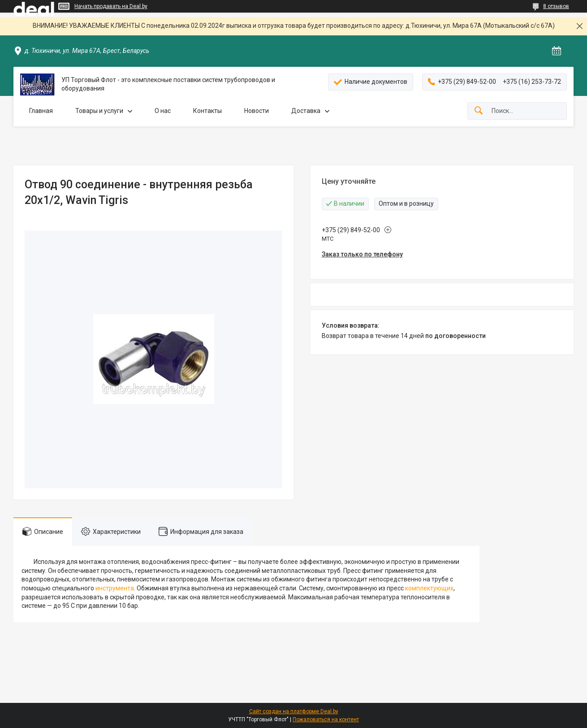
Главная (41, 111)
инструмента (115, 588)
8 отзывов (556, 6)
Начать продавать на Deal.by (111, 6)
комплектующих (429, 588)
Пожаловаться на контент (326, 719)
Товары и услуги (99, 111)
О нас (163, 111)
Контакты (207, 111)
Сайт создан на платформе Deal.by (294, 711)
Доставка (306, 111)
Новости (257, 111)
